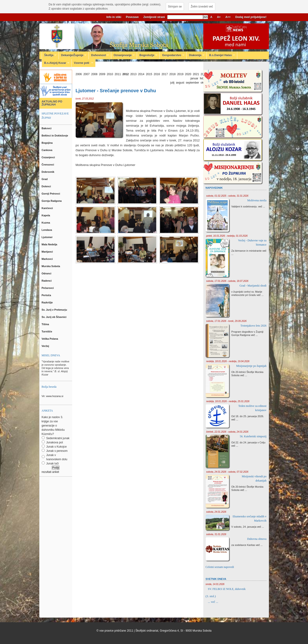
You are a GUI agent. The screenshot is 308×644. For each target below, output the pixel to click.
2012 (126, 74)
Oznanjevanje (123, 55)
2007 (87, 74)
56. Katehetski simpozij (253, 436)
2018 (173, 74)
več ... (262, 206)
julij (172, 83)
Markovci (48, 259)
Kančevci (48, 208)
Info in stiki (114, 17)
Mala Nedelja (50, 244)
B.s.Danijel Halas (221, 55)
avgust (180, 83)
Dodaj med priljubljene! (251, 17)
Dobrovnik (48, 172)
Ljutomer (48, 237)
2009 (102, 74)
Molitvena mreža (257, 200)
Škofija (49, 55)
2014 (141, 74)
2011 (118, 74)
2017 (165, 74)
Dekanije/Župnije (73, 55)
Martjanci (48, 252)
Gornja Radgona (52, 201)
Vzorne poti (83, 63)
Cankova (47, 150)
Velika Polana (50, 339)
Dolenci (47, 186)
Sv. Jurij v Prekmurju (55, 310)
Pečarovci (48, 288)
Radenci (47, 281)
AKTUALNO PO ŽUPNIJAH (52, 103)
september (192, 83)
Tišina (46, 324)
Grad (45, 179)
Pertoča (47, 295)
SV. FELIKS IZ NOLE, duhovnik (227, 589)
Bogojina (48, 143)
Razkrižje (48, 302)
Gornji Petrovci (51, 194)
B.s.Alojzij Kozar (56, 63)
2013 (133, 74)
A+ (219, 17)
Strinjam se (175, 7)
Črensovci (48, 165)
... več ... (213, 602)
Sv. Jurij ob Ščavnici (54, 317)
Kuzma (46, 223)
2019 (180, 74)
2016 (157, 74)
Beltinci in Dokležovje (55, 136)
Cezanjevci (49, 157)
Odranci (47, 273)
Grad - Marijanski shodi (253, 286)
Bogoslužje (147, 55)
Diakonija (196, 55)
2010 (110, 74)
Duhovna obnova (257, 539)
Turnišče (48, 331)
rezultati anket (50, 472)
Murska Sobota (52, 266)
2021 (196, 74)
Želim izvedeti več (202, 7)
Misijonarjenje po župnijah (251, 366)
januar (194, 78)
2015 (149, 74)
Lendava (47, 230)
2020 (188, 74)
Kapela (46, 215)
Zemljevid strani (154, 17)
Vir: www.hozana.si (53, 396)
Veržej (46, 346)
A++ (228, 17)
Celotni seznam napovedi (220, 567)
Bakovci (47, 128)
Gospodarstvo (172, 55)
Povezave (132, 17)
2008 (94, 74)
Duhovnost (99, 55)
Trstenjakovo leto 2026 (254, 326)
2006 (79, 74)
